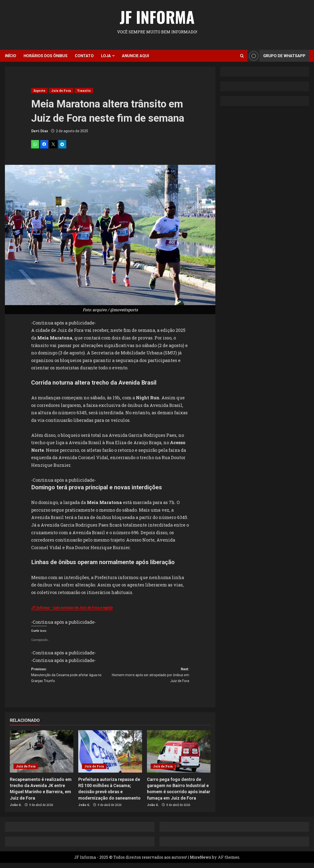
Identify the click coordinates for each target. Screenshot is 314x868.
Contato (84, 56)
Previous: (71, 678)
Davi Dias (39, 131)
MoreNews (200, 862)
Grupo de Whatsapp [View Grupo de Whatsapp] (276, 56)
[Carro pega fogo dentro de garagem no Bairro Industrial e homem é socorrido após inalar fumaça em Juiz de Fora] (179, 757)
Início (11, 56)
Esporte (39, 91)
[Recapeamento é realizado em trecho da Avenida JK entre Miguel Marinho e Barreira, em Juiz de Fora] (42, 757)
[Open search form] (242, 56)
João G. (16, 810)
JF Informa (157, 17)
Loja (106, 56)
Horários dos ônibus (46, 56)
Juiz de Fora (61, 91)
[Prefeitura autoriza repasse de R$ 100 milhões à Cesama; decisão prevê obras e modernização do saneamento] (110, 757)
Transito (84, 91)
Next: (150, 678)
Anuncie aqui (135, 56)
